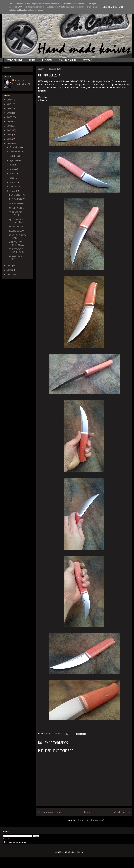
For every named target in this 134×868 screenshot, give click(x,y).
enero (13, 191)
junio (12, 169)
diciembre (15, 147)
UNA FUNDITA (16, 208)
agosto (13, 160)
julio (12, 165)
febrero (14, 187)
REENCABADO (17, 231)
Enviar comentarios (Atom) (91, 820)
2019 (10, 122)
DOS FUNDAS (16, 226)
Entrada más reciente (51, 812)
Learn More (110, 7)
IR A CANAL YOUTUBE (67, 60)
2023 (10, 104)
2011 (9, 274)
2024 (10, 100)
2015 (10, 139)
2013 (10, 266)
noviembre (15, 152)
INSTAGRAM (47, 60)
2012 (10, 270)
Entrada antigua (121, 812)
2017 (10, 130)
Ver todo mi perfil (21, 84)
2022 (10, 108)
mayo (13, 173)
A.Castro (19, 81)
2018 (10, 126)
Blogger (79, 852)
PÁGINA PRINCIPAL (15, 60)
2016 (10, 135)
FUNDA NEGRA (17, 195)
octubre (14, 156)
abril (12, 178)
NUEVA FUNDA (17, 204)
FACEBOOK (87, 60)
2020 (10, 117)
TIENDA (32, 60)
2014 (10, 143)
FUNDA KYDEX (17, 199)
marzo (13, 182)
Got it (122, 7)
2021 (10, 113)
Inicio (87, 812)
